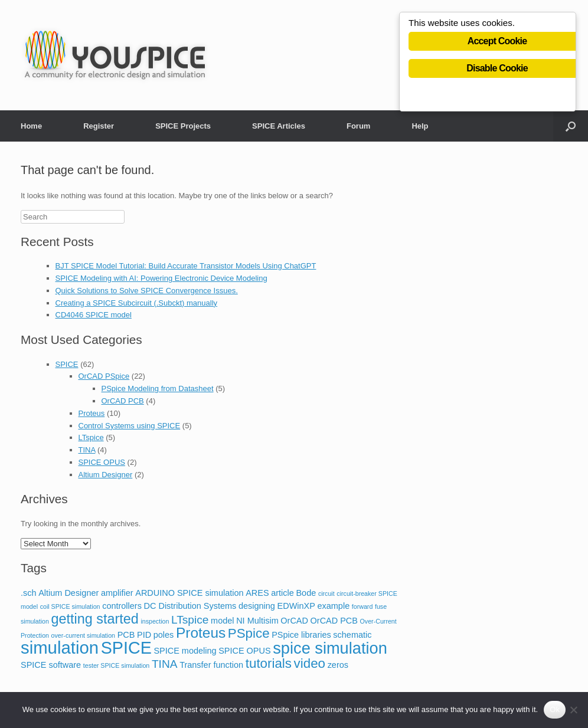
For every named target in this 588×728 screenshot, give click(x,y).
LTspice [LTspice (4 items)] (190, 620)
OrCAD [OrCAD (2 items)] (294, 621)
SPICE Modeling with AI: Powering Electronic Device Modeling (161, 278)
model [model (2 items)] (222, 621)
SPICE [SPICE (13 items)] (126, 648)
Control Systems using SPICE (130, 426)
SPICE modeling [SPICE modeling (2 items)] (185, 651)
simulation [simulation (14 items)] (60, 647)
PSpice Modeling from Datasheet (158, 388)
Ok (555, 709)
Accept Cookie (497, 42)
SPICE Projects (183, 126)
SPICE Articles (279, 126)
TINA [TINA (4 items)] (165, 664)
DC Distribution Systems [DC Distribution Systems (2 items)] (190, 606)
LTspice (91, 437)
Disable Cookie (497, 69)
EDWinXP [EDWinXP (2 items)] (296, 606)
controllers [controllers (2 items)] (122, 606)
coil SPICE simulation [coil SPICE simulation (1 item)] (70, 606)
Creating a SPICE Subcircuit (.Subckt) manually (137, 303)
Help (420, 126)
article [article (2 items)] (282, 593)
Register (99, 126)
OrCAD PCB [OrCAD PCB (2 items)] (334, 621)
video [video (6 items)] (310, 663)
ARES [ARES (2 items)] (257, 593)
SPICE (67, 364)
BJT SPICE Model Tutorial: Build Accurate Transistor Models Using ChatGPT (186, 266)
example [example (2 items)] (333, 606)
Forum (358, 126)
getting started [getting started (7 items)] (95, 619)
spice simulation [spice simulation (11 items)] (330, 648)
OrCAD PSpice (104, 376)
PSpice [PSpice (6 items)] (249, 633)
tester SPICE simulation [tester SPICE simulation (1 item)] (117, 665)
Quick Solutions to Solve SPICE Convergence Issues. (147, 291)
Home (31, 126)
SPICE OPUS (102, 462)
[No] (573, 710)
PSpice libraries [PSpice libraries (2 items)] (301, 635)
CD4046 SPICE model (94, 315)
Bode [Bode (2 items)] (306, 593)
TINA (87, 450)
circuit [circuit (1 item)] (326, 593)
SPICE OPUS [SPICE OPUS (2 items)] (244, 651)
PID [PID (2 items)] (144, 635)
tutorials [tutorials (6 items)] (269, 663)
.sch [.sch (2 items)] (29, 593)
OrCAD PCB (123, 401)
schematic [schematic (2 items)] (352, 635)
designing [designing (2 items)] (257, 606)
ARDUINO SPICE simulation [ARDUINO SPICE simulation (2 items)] (189, 593)
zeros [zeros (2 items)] (338, 665)
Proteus (92, 413)
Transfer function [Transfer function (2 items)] (211, 665)
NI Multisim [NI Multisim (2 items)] (257, 621)
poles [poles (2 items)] (164, 635)
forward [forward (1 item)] (362, 606)
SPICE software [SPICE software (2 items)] (51, 665)
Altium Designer (106, 475)
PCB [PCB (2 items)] (126, 635)
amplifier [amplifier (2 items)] (117, 593)
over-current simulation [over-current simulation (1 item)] (83, 635)
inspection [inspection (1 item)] (155, 621)
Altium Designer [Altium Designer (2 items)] (68, 593)
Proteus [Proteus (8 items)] (201, 633)
